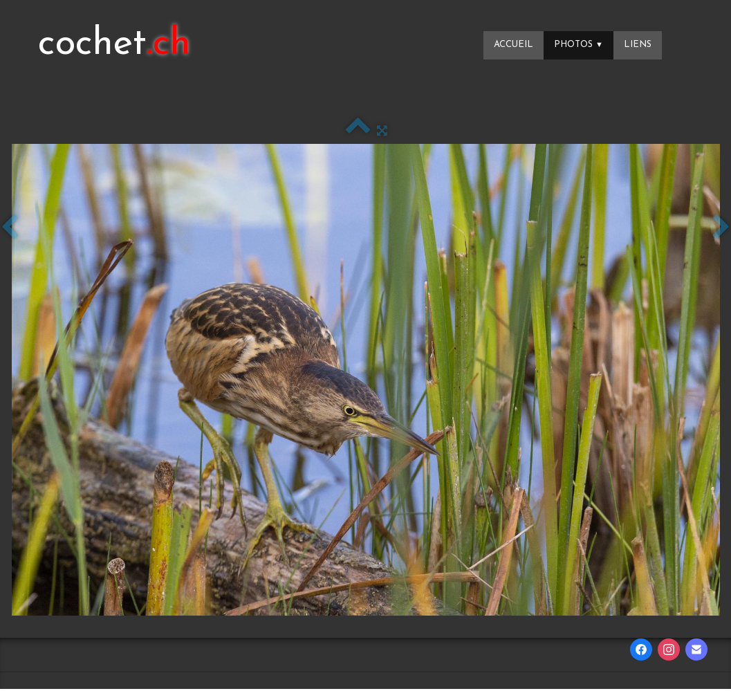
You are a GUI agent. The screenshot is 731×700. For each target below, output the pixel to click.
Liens (638, 45)
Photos (579, 45)
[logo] (114, 45)
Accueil (513, 45)
